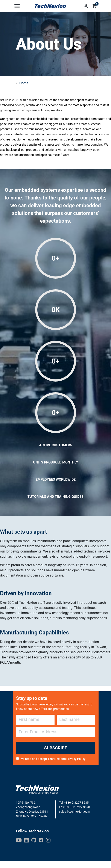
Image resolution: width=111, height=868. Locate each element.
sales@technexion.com (75, 812)
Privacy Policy (76, 759)
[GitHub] (34, 840)
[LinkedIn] (27, 840)
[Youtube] (19, 840)
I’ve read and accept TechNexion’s (53, 759)
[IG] (48, 840)
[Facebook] (41, 840)
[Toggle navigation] (17, 6)
